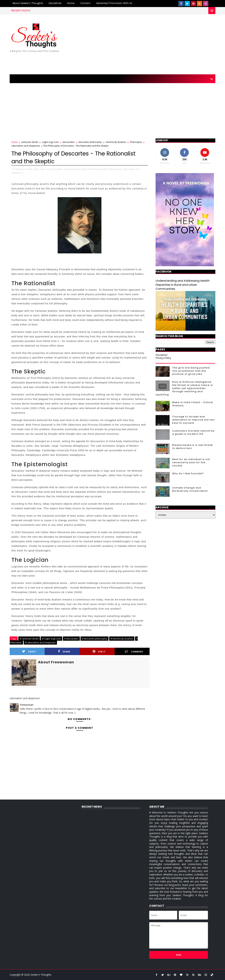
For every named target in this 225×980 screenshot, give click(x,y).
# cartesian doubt (29, 639)
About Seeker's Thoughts (28, 3)
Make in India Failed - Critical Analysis (193, 404)
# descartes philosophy (94, 639)
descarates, (57, 169)
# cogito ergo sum (51, 639)
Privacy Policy (163, 358)
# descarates (71, 639)
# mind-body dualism (122, 639)
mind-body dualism (116, 142)
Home (71, 3)
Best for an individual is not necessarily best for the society (191, 462)
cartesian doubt (30, 142)
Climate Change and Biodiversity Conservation (190, 489)
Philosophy (136, 142)
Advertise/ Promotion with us (114, 3)
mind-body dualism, (99, 169)
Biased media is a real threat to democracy (193, 447)
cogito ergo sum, (42, 169)
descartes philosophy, (76, 169)
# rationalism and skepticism (40, 642)
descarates (69, 142)
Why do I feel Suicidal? (188, 473)
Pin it (99, 651)
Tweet (29, 651)
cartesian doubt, (24, 169)
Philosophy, (116, 169)
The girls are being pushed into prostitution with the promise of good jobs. (191, 371)
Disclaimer (55, 3)
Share (64, 651)
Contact (85, 3)
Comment (134, 651)
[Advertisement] (151, 44)
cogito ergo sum (50, 142)
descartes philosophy (90, 142)
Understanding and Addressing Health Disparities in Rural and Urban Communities (183, 285)
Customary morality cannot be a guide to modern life (193, 432)
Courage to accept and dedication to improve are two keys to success (194, 420)
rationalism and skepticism (26, 146)
